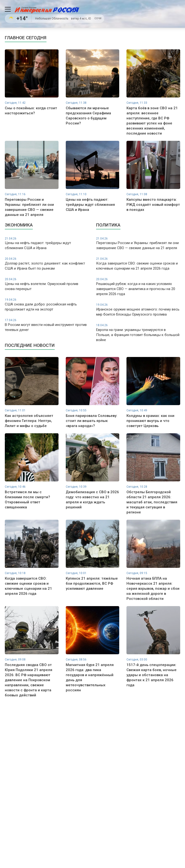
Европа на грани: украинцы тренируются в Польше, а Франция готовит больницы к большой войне (138, 333)
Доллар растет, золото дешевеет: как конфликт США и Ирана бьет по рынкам (47, 264)
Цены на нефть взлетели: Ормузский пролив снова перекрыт (47, 284)
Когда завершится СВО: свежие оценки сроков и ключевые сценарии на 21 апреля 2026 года (138, 264)
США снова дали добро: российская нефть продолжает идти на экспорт (47, 305)
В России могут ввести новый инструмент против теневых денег (47, 325)
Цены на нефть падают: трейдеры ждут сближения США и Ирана (47, 243)
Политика (108, 225)
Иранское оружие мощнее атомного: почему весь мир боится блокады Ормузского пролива (138, 310)
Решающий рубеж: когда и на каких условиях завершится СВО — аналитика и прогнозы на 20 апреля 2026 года (138, 287)
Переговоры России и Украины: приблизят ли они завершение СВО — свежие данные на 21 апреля (138, 243)
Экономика (19, 225)
